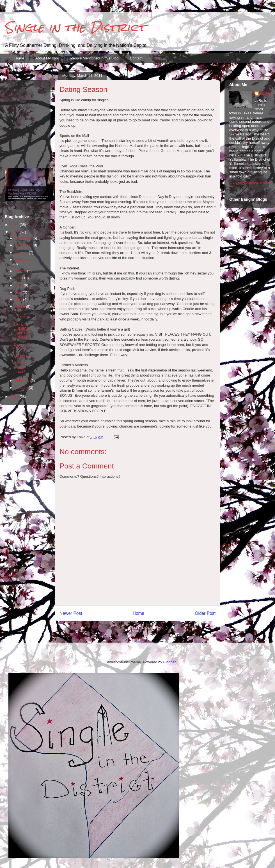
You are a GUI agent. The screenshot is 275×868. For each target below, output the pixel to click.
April (19, 299)
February (23, 381)
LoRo (265, 93)
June (19, 285)
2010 (15, 397)
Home (20, 58)
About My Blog (47, 58)
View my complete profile (249, 182)
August (21, 271)
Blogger (169, 662)
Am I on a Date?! (22, 315)
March (20, 307)
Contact (136, 58)
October (22, 252)
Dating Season (22, 347)
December (24, 238)
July (19, 278)
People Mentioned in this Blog (95, 58)
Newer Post (71, 613)
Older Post (205, 613)
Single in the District (75, 27)
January (22, 388)
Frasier (19, 356)
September (24, 259)
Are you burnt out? (20, 367)
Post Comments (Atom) (149, 628)
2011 (15, 232)
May (19, 292)
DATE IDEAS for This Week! (22, 331)
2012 (15, 225)
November (24, 245)
